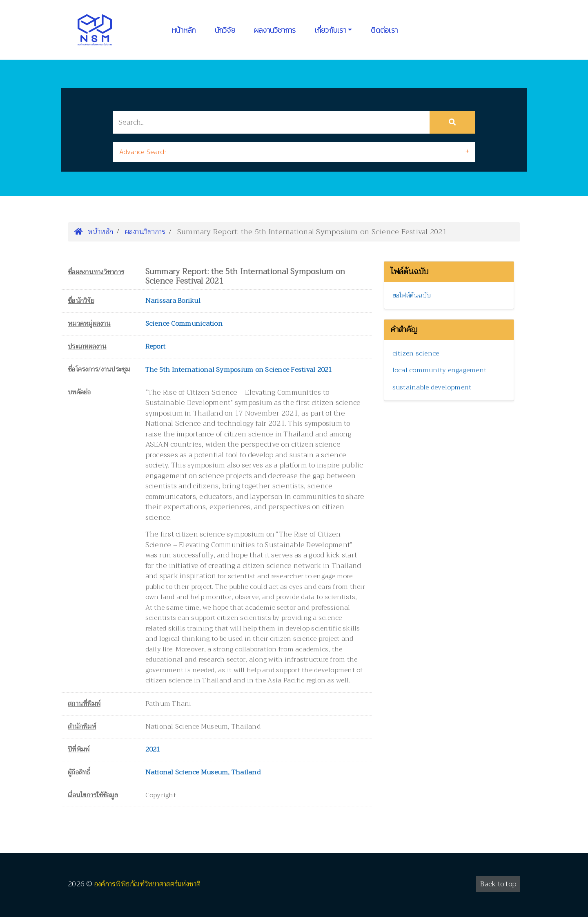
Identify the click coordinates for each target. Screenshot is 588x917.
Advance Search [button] (143, 152)
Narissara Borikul (173, 301)
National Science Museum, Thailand (203, 772)
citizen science (416, 353)
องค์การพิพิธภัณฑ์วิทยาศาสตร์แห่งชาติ (148, 884)
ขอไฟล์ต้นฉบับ (412, 295)
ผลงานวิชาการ (275, 30)
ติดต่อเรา (384, 30)
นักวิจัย (225, 30)
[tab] (294, 152)
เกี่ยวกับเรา (331, 30)
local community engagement (440, 370)
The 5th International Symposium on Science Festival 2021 (239, 370)
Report (156, 347)
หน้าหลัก (184, 30)
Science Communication (184, 324)
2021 (153, 749)
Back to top (498, 884)
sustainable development (432, 387)
